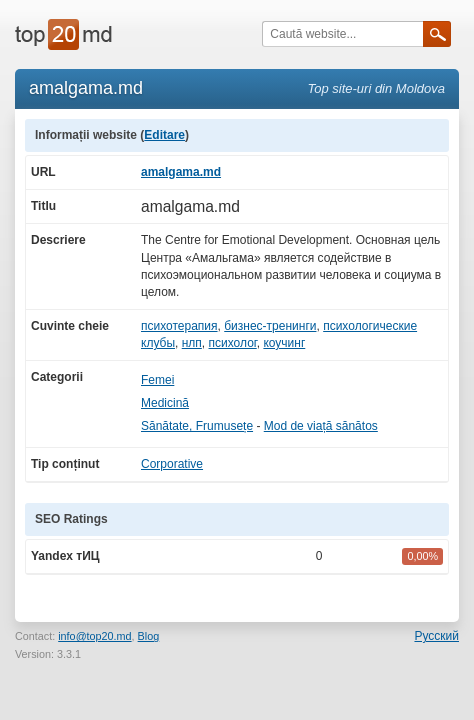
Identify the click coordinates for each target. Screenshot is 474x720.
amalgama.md (181, 172)
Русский (436, 636)
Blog (149, 636)
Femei (157, 380)
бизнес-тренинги (270, 326)
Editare (164, 135)
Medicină (165, 403)
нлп (192, 343)
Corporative (172, 464)
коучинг (284, 343)
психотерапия (179, 326)
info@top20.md (94, 636)
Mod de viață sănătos (321, 426)
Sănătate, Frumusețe (197, 426)
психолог (233, 343)
